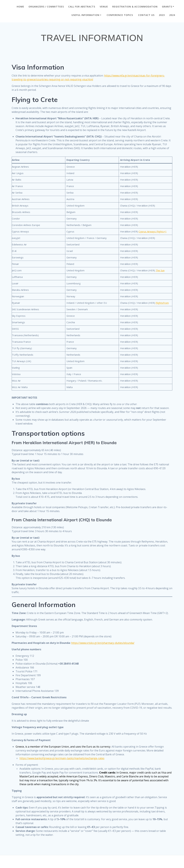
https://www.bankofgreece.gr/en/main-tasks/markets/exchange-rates (62, 758)
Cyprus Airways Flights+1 (153, 231)
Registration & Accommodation (135, 7)
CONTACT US (146, 15)
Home (20, 7)
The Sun (160, 270)
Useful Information (85, 15)
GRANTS (167, 7)
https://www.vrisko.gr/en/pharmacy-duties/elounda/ (103, 643)
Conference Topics (120, 15)
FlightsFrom (162, 303)
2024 (172, 15)
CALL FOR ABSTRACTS (82, 7)
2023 (162, 15)
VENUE (104, 7)
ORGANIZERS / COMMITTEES (46, 7)
